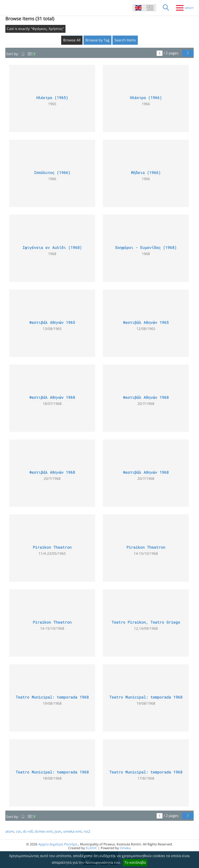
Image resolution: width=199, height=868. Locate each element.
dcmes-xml (44, 832)
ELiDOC (92, 848)
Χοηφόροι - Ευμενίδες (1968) (146, 248)
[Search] (166, 8)
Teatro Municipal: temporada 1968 (52, 697)
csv (18, 832)
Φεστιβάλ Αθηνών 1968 (52, 398)
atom (10, 832)
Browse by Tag (98, 40)
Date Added (32, 54)
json (58, 832)
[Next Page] (188, 53)
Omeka (125, 848)
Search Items (125, 40)
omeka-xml (72, 832)
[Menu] (183, 8)
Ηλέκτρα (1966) (146, 98)
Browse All (72, 40)
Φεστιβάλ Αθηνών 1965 (52, 323)
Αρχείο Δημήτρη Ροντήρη (58, 844)
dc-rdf (28, 832)
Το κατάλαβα (135, 863)
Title (23, 54)
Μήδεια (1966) (146, 173)
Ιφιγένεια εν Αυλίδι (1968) (52, 248)
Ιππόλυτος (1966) (52, 173)
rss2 (87, 832)
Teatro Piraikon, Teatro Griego (146, 622)
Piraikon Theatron (52, 547)
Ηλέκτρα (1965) (52, 98)
